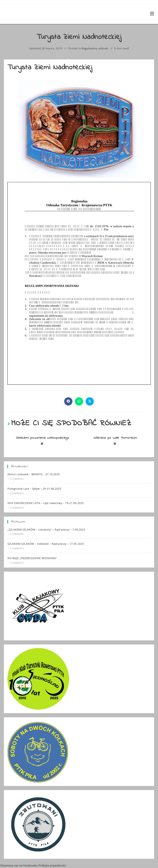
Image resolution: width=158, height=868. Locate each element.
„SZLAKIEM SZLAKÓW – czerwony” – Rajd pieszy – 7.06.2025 (46, 530)
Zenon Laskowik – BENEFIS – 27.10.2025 (34, 474)
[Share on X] (90, 401)
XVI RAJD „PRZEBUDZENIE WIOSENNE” (32, 558)
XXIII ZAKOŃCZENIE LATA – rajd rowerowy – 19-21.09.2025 (46, 503)
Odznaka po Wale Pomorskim (115, 438)
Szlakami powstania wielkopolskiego (43, 438)
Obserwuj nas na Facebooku (19, 865)
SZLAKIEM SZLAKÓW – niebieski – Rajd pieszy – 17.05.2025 (46, 544)
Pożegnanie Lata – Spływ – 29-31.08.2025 (34, 489)
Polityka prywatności (52, 865)
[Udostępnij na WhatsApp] (79, 401)
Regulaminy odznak (95, 48)
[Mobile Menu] (152, 14)
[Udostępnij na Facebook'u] (68, 401)
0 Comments (17, 479)
